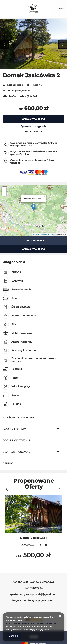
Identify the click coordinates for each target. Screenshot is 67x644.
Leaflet (36, 235)
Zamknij (13, 636)
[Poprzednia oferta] (8, 487)
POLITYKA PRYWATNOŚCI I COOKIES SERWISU (31, 623)
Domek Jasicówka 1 (34, 538)
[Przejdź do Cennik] (31, 464)
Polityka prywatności (40, 600)
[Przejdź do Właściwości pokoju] (31, 418)
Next (63, 44)
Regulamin (19, 600)
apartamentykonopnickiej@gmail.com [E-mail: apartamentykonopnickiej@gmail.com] (33, 594)
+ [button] (4, 189)
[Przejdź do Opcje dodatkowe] (31, 441)
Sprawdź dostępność (34, 126)
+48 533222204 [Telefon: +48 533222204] (33, 588)
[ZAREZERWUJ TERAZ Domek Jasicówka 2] (33, 119)
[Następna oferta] (58, 487)
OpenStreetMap (49, 235)
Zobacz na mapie (34, 241)
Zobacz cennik (34, 132)
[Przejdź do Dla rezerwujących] (31, 452)
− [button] (4, 193)
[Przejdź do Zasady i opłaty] (31, 429)
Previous (4, 44)
